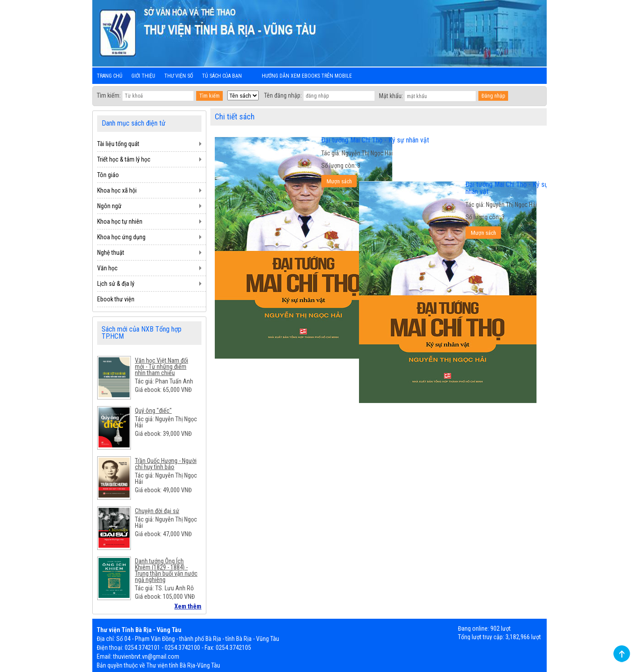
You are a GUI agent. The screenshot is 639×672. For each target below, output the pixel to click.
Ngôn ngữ (109, 206)
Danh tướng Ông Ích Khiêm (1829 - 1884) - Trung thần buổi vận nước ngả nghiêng (166, 570)
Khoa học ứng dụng (121, 237)
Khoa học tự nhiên (120, 221)
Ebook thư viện (116, 299)
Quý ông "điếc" (153, 411)
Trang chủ (110, 76)
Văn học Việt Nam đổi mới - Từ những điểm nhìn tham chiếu (162, 367)
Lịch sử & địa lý (116, 284)
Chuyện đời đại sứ (157, 511)
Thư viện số (179, 76)
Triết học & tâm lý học (124, 159)
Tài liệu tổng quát (118, 144)
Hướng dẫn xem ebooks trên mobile (307, 76)
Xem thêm (188, 606)
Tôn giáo (108, 175)
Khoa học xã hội (117, 190)
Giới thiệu (143, 76)
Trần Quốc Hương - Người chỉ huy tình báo (166, 464)
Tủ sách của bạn (222, 76)
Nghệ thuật (111, 253)
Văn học (107, 268)
